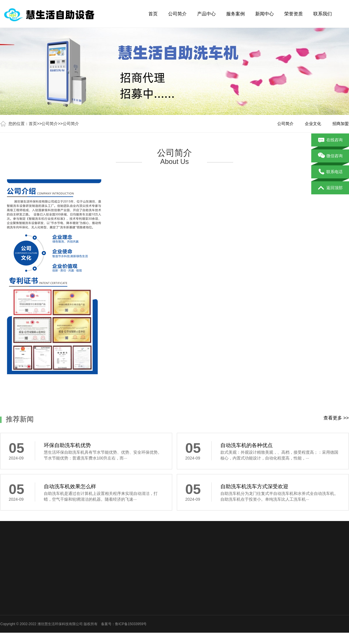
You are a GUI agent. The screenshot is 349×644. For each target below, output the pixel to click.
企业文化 (313, 124)
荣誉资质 (294, 14)
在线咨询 (330, 140)
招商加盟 (341, 124)
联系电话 (330, 172)
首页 (153, 14)
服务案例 (235, 14)
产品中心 (206, 14)
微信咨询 (330, 156)
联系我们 (323, 14)
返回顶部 (330, 188)
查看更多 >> (336, 418)
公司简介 (177, 14)
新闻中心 (265, 14)
